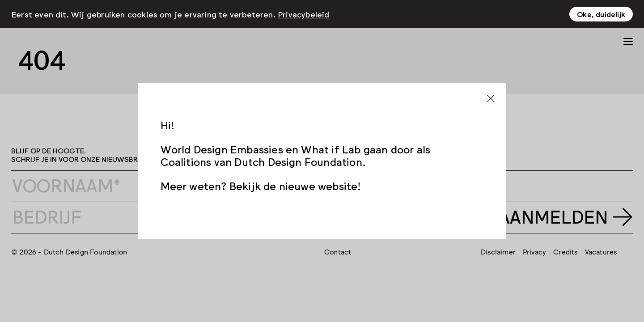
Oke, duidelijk (601, 10)
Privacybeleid (304, 10)
